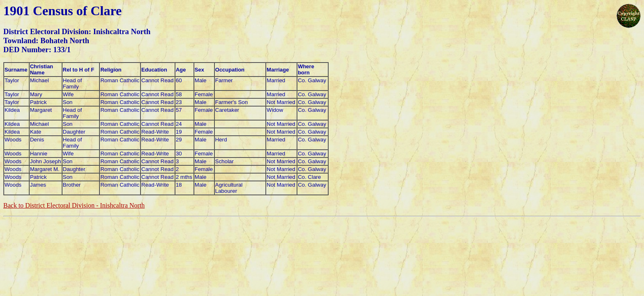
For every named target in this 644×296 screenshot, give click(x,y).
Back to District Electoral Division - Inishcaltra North (74, 205)
